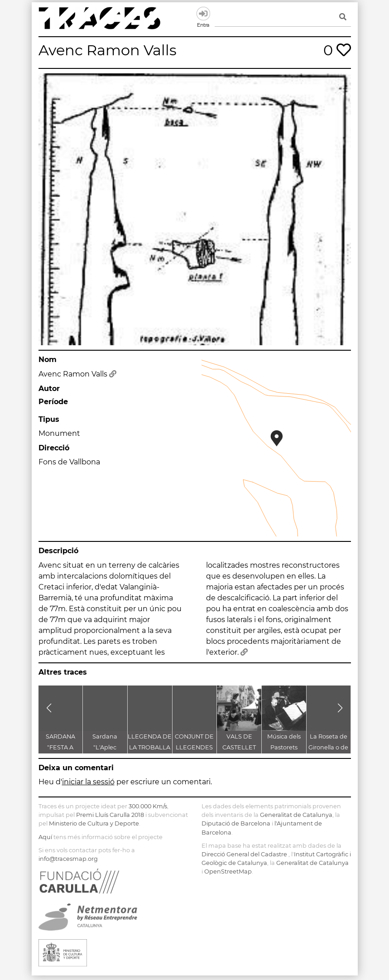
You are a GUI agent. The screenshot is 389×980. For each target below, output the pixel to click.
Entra (203, 14)
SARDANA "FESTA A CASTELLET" (60, 747)
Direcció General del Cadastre (244, 854)
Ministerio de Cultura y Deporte (94, 823)
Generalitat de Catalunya (296, 815)
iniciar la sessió (88, 782)
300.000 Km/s (148, 806)
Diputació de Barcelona (236, 823)
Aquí (45, 837)
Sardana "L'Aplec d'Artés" (105, 747)
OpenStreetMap (228, 871)
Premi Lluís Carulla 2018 (110, 815)
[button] (49, 708)
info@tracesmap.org (68, 859)
